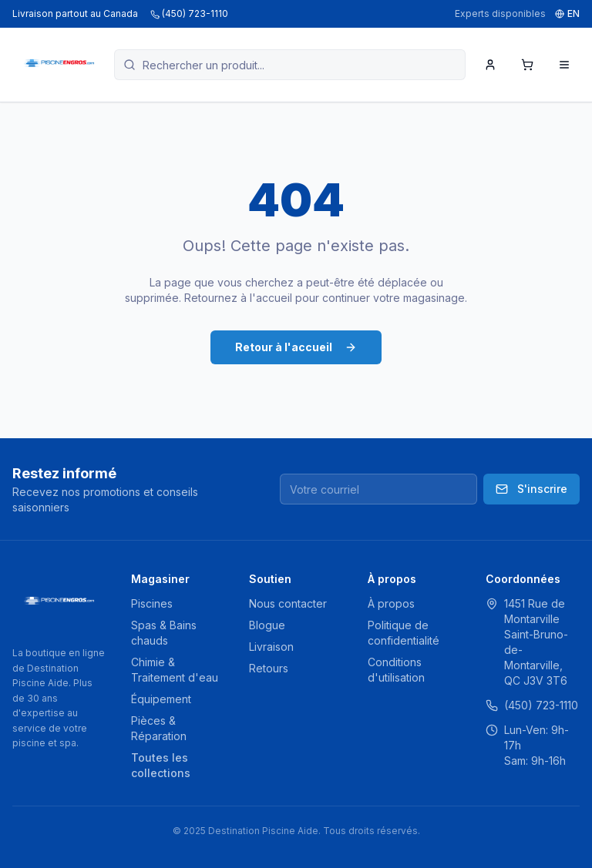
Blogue (267, 625)
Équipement (161, 699)
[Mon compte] (490, 65)
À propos (391, 603)
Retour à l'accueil (296, 347)
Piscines (152, 603)
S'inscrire (531, 489)
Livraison (271, 647)
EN (567, 13)
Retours (269, 668)
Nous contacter (288, 603)
